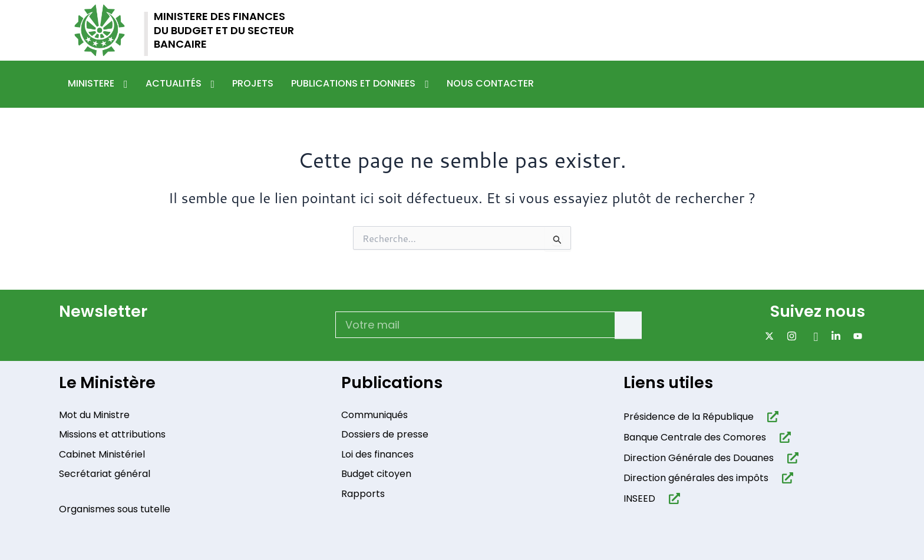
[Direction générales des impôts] (785, 481)
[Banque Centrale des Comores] (783, 440)
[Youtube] (855, 336)
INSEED (639, 501)
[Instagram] (789, 336)
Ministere (98, 84)
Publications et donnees (360, 84)
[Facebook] (811, 336)
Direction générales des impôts (696, 481)
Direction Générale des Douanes (699, 460)
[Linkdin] (834, 336)
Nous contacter (490, 83)
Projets (253, 83)
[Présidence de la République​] (770, 419)
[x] (767, 336)
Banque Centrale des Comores (695, 440)
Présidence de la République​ (689, 419)
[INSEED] (672, 501)
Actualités (180, 84)
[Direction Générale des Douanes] (791, 460)
